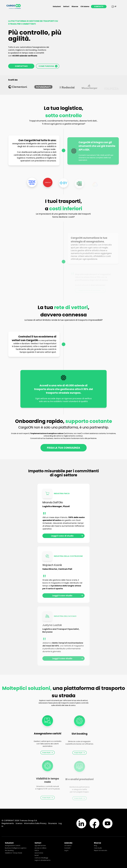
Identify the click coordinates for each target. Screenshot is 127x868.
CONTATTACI (21, 66)
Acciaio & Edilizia (40, 848)
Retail (37, 855)
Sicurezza (52, 823)
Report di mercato (101, 850)
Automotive (39, 853)
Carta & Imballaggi (41, 858)
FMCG (37, 850)
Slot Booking (9, 850)
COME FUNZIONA (48, 66)
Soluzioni (57, 6)
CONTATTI (99, 6)
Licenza (19, 823)
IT (114, 7)
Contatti (67, 848)
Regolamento (8, 823)
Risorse (75, 6)
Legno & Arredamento (43, 860)
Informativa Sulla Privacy (35, 823)
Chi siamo (85, 6)
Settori (66, 6)
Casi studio (98, 848)
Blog (96, 846)
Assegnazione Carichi (13, 846)
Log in (66, 850)
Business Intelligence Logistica (16, 848)
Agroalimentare (40, 846)
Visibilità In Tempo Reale (14, 853)
